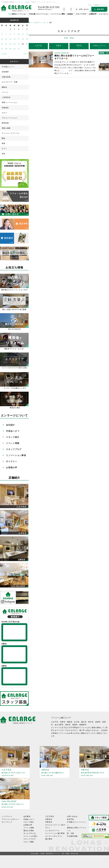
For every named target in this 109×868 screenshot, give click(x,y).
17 (19, 39)
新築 (4, 143)
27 (2, 49)
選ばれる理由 (29, 831)
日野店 (79, 46)
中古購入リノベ (8, 67)
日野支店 (49, 822)
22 (10, 44)
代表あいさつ (13, 431)
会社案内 (27, 816)
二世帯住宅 (6, 97)
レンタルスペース (52, 831)
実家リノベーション (10, 102)
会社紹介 (70, 14)
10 (19, 34)
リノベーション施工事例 (55, 833)
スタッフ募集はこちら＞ (98, 5)
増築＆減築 (6, 128)
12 (27, 34)
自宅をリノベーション (19, 14)
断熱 (4, 138)
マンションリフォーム (11, 133)
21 (6, 44)
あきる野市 (59, 725)
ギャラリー (12, 461)
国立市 (84, 722)
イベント (5, 92)
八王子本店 (50, 816)
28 (6, 49)
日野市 (63, 722)
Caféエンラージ (99, 46)
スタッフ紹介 (13, 437)
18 (23, 39)
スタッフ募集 (29, 842)
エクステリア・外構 (10, 82)
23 (15, 44)
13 (2, 39)
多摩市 (98, 722)
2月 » (26, 54)
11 (23, 34)
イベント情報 (13, 443)
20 (2, 44)
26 (27, 44)
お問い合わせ (72, 816)
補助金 (4, 87)
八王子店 (38, 46)
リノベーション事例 (58, 14)
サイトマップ (7, 822)
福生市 (68, 725)
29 (10, 49)
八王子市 (55, 722)
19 (27, 39)
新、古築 (70, 833)
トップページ (7, 816)
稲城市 (75, 725)
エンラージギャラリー (54, 836)
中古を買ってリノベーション (39, 14)
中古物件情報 (72, 836)
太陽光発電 (6, 77)
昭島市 (70, 722)
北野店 (59, 46)
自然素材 (5, 72)
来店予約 (70, 819)
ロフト (4, 149)
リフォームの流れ (30, 836)
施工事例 (49, 839)
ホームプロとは (30, 833)
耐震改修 (5, 123)
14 (6, 39)
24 (19, 44)
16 (15, 39)
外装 (4, 154)
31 (19, 49)
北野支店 (49, 819)
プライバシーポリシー (10, 819)
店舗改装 (5, 108)
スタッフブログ (81, 14)
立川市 (77, 722)
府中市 (91, 722)
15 (10, 39)
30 (15, 49)
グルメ (4, 113)
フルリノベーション (10, 118)
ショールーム (104, 14)
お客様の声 (93, 14)
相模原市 (83, 725)
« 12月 (4, 54)
